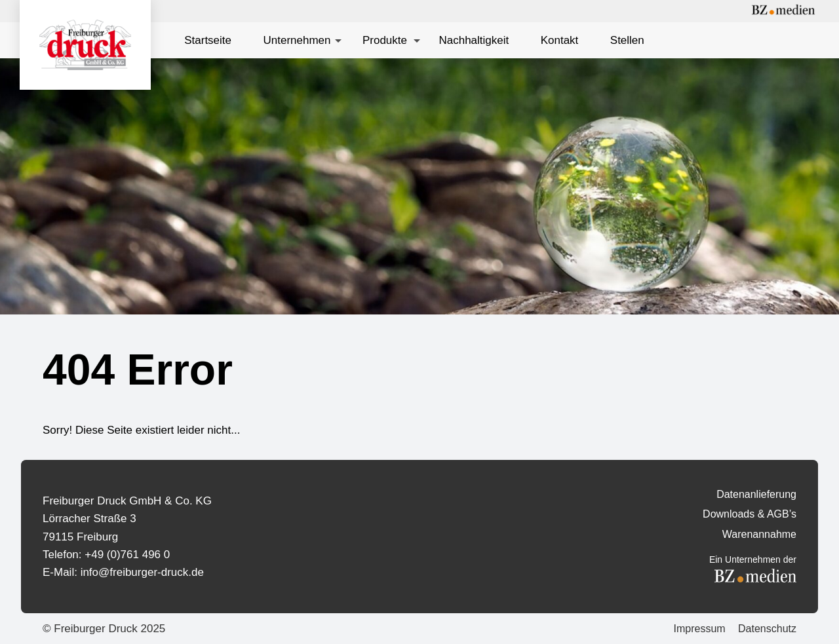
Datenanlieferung (756, 494)
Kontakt (560, 40)
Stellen (627, 40)
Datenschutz (767, 629)
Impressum (699, 629)
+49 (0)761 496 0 (127, 555)
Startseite (208, 40)
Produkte (385, 40)
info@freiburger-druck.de (142, 572)
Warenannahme (759, 534)
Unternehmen (297, 40)
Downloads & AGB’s (750, 514)
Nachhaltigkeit (474, 40)
